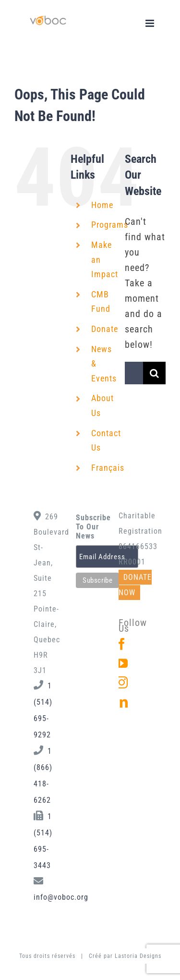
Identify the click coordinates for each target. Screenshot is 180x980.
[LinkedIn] (122, 702)
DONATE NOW (135, 585)
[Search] (154, 373)
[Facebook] (122, 644)
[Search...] (134, 373)
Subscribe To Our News (90, 527)
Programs (110, 225)
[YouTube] (122, 663)
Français (108, 468)
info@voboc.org (61, 897)
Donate (105, 329)
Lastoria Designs (138, 956)
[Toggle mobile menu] (151, 23)
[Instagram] (122, 682)
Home (102, 205)
